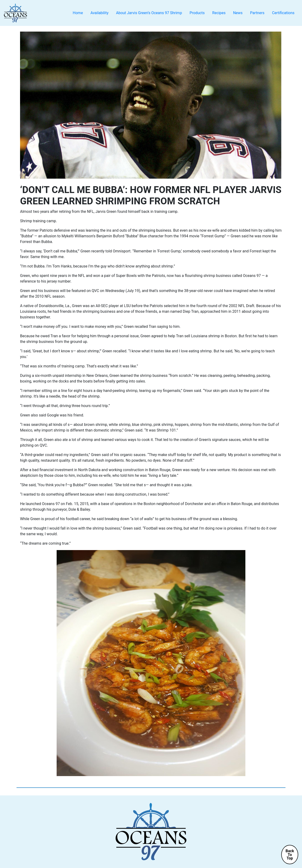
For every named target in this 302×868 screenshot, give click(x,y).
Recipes (219, 13)
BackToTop (290, 854)
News (238, 13)
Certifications (283, 13)
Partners (257, 13)
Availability (99, 13)
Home (78, 13)
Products (197, 13)
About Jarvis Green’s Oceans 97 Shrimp (149, 13)
